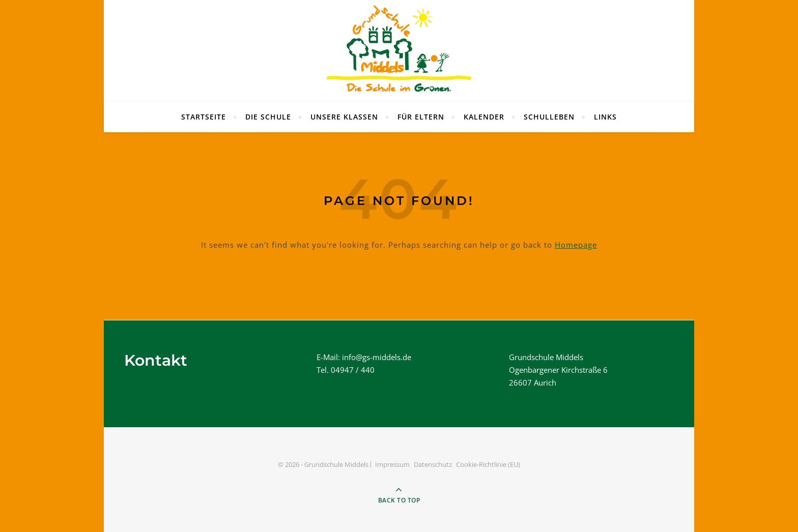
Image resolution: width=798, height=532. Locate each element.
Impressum (392, 464)
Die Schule (268, 117)
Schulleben (549, 117)
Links (605, 117)
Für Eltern (421, 117)
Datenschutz (433, 464)
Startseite (204, 117)
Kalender (484, 117)
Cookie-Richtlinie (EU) (488, 464)
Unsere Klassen (344, 117)
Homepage (576, 245)
